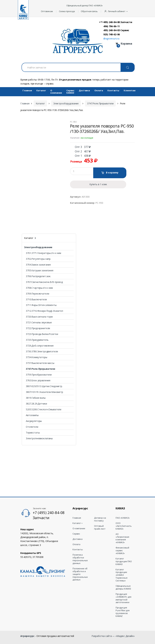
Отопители (32, 427)
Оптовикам (47, 11)
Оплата (99, 90)
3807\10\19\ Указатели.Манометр (44, 392)
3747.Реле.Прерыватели (100, 103)
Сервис (76, 534)
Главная (27, 90)
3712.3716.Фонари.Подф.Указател (44, 311)
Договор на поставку (100, 519)
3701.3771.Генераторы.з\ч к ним (43, 253)
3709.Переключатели (37, 294)
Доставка (84, 90)
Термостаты (33, 433)
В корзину (112, 173)
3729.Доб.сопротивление (40, 346)
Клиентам (130, 90)
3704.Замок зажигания (38, 265)
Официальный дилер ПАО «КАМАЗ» (85, 5)
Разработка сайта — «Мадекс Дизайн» (113, 636)
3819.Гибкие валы (36, 398)
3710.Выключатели (36, 299)
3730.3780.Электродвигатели (42, 351)
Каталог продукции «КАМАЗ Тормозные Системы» (122, 575)
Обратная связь (89, 11)
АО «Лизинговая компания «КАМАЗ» (122, 538)
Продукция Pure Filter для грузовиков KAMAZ (123, 612)
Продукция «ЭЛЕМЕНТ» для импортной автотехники (123, 598)
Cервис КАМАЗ (70, 92)
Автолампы (32, 415)
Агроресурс (27, 636)
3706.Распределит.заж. (38, 276)
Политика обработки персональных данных (80, 559)
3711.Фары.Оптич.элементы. (41, 305)
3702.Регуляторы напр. (38, 259)
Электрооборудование (66, 103)
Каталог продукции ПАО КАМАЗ (124, 561)
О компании (56, 92)
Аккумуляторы (34, 421)
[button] (116, 11)
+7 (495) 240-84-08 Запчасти (116, 22)
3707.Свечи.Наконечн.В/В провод (44, 282)
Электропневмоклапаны (39, 438)
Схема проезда (67, 11)
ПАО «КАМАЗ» (123, 518)
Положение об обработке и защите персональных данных (80, 574)
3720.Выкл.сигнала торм (39, 317)
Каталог (41, 90)
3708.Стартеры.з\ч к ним (39, 288)
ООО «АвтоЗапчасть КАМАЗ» (124, 526)
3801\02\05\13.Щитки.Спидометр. (44, 386)
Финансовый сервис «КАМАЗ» (122, 550)
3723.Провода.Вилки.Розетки (42, 334)
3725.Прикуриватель (37, 340)
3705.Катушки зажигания (40, 270)
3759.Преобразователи (39, 375)
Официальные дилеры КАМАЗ (123, 587)
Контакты (113, 90)
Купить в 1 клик (98, 184)
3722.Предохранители (38, 328)
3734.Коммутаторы (37, 357)
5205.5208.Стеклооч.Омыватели (44, 409)
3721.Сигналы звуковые (39, 322)
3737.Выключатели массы (40, 363)
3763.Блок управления (38, 380)
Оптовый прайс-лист (100, 527)
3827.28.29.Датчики (36, 404)
